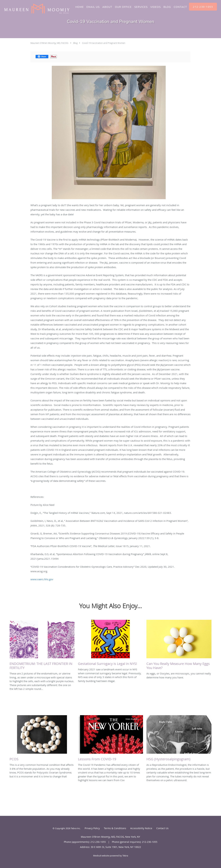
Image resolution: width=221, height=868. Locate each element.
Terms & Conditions (115, 828)
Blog (75, 43)
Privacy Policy (92, 828)
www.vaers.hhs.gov (42, 579)
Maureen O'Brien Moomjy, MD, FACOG (49, 43)
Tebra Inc (75, 828)
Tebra (125, 856)
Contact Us (162, 828)
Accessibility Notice (141, 828)
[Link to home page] (35, 8)
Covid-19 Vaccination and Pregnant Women (104, 43)
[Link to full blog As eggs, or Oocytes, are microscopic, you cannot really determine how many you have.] (179, 646)
